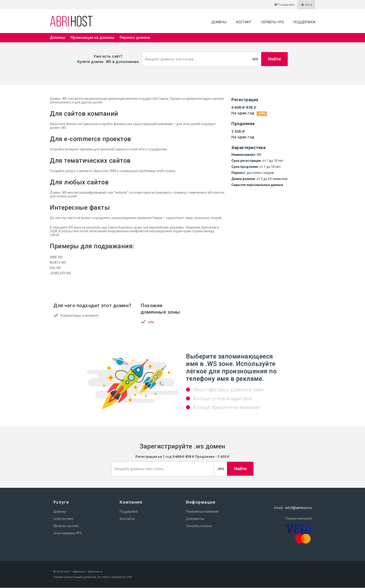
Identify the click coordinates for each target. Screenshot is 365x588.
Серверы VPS (272, 22)
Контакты (127, 519)
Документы (195, 519)
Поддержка (304, 22)
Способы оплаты (199, 526)
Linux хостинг (63, 519)
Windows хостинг (66, 526)
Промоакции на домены (92, 38)
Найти (274, 59)
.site (151, 322)
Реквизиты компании (202, 512)
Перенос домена (135, 38)
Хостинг (244, 22)
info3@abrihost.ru (298, 508)
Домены (219, 22)
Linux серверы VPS (68, 533)
